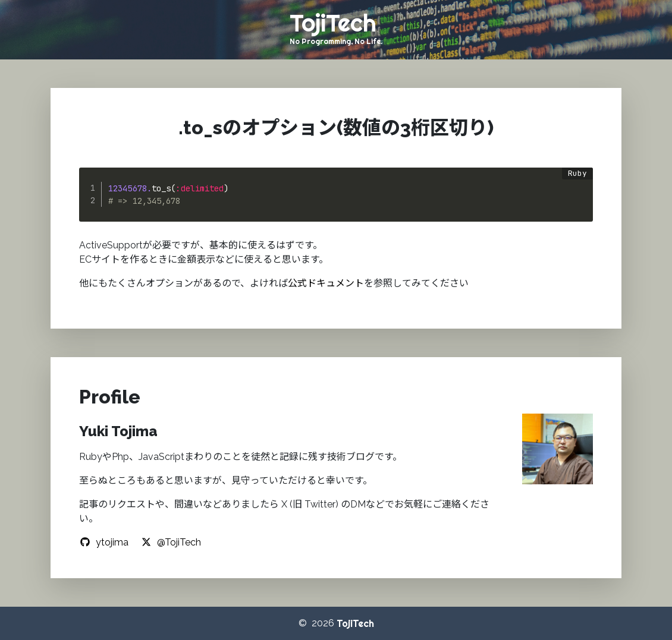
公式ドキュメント (326, 283)
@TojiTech (171, 542)
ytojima (104, 542)
